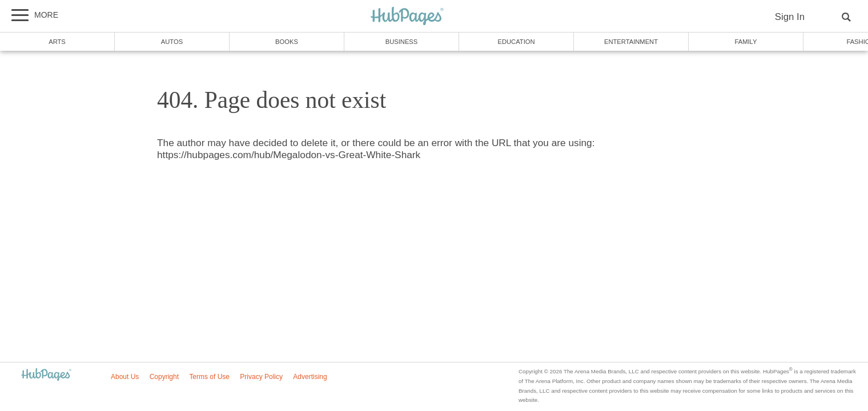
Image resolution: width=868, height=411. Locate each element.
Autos (172, 42)
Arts (57, 42)
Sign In (790, 17)
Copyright (164, 377)
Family (746, 42)
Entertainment (631, 42)
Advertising (310, 377)
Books (287, 42)
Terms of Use (209, 377)
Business (402, 42)
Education (516, 42)
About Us (125, 377)
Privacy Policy (261, 377)
